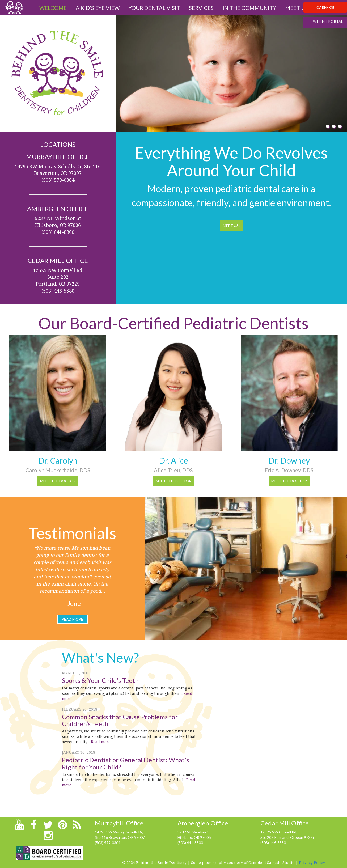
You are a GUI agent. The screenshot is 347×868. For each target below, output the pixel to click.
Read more (101, 742)
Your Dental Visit (154, 8)
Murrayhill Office (119, 823)
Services (201, 8)
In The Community (249, 8)
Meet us (297, 8)
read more (72, 619)
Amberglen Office (203, 823)
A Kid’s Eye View (98, 8)
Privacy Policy (312, 863)
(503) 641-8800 (190, 843)
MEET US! (231, 225)
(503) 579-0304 (108, 843)
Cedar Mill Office (285, 823)
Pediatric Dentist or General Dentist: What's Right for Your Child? (125, 763)
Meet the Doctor (58, 481)
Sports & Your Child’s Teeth (100, 680)
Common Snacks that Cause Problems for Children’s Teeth (120, 720)
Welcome (53, 8)
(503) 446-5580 (273, 843)
